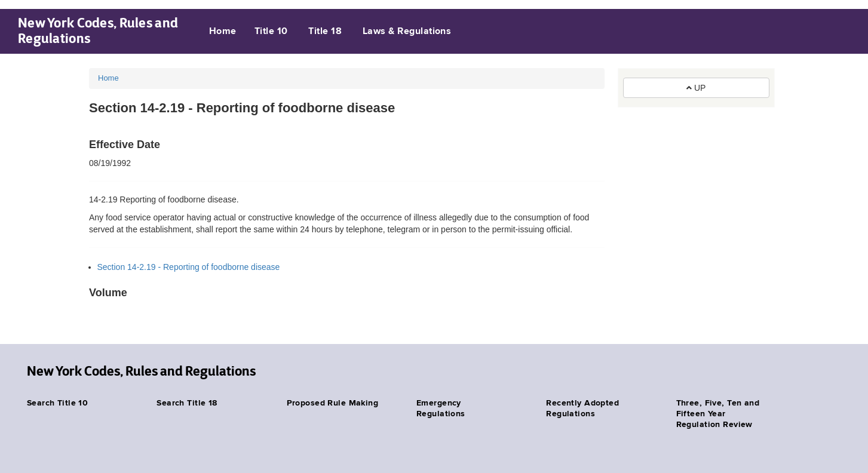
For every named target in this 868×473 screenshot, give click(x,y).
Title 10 (271, 32)
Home (223, 32)
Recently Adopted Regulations (582, 408)
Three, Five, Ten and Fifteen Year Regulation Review (718, 414)
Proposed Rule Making (332, 403)
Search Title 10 (57, 403)
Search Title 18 (187, 403)
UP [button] (696, 88)
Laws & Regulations (407, 32)
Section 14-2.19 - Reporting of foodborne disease (189, 267)
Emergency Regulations (441, 408)
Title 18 (325, 32)
